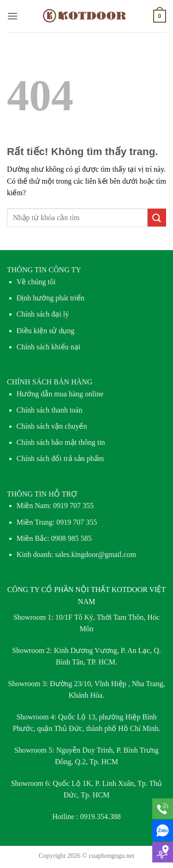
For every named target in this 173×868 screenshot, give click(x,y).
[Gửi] (157, 218)
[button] (12, 16)
